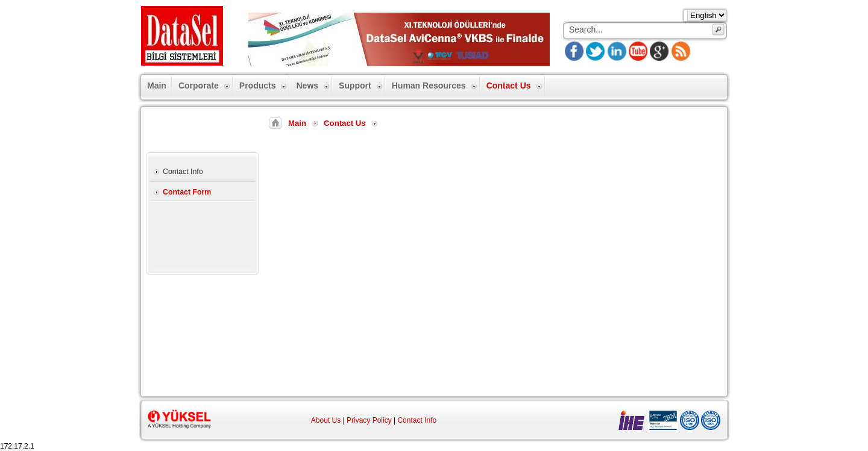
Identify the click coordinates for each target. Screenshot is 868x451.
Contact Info (417, 420)
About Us (326, 420)
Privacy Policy (369, 420)
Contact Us (345, 123)
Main (297, 123)
